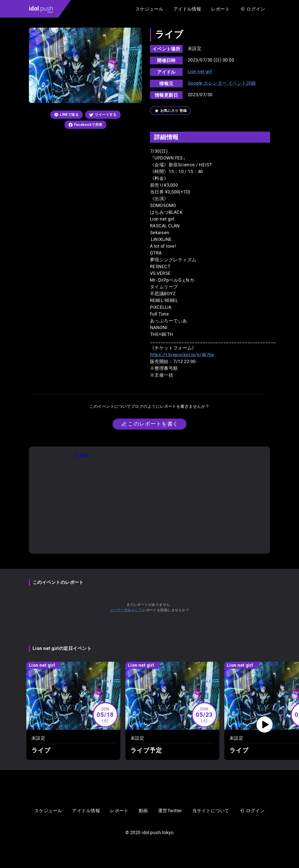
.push (41, 9)
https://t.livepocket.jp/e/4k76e (182, 355)
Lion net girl (200, 71)
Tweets (81, 455)
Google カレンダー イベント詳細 (222, 83)
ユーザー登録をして (126, 610)
